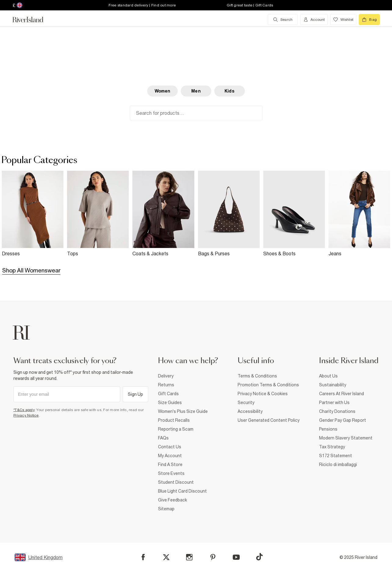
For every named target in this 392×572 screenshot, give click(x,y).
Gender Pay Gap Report (343, 420)
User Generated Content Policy (269, 420)
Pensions (328, 429)
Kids (230, 91)
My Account (170, 456)
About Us (328, 376)
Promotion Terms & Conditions (268, 385)
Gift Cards (168, 394)
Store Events (171, 473)
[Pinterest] (213, 557)
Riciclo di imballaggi (338, 465)
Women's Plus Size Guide (183, 411)
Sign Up (136, 394)
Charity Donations (337, 411)
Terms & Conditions (257, 376)
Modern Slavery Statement (346, 438)
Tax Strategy (332, 447)
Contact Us (170, 447)
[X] (166, 557)
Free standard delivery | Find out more (142, 5)
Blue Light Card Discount (182, 491)
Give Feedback (173, 500)
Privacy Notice (26, 415)
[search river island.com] (283, 20)
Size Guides (170, 403)
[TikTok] (259, 557)
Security (246, 403)
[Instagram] (189, 557)
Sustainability (333, 385)
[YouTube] (236, 557)
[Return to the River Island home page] (32, 20)
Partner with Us (334, 403)
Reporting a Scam (176, 429)
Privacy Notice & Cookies (263, 394)
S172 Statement (336, 456)
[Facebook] (143, 557)
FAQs (163, 438)
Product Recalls (174, 420)
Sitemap (166, 509)
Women (163, 91)
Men (196, 91)
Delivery (166, 376)
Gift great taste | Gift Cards (250, 5)
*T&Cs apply (24, 410)
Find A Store (170, 465)
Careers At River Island (342, 394)
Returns (166, 385)
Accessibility (250, 411)
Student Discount (176, 482)
